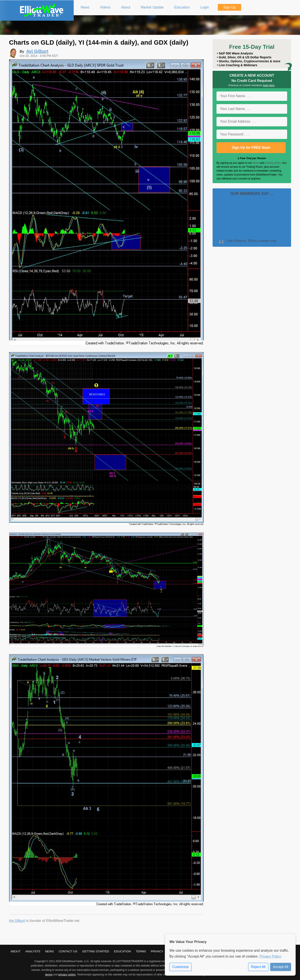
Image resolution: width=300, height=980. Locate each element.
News (49, 951)
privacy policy (273, 163)
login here (269, 85)
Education (123, 951)
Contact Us (68, 951)
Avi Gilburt (17, 921)
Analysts (33, 951)
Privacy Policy (270, 956)
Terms (141, 951)
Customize (181, 967)
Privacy (157, 951)
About (15, 951)
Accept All (281, 967)
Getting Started (96, 951)
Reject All (258, 967)
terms (256, 163)
